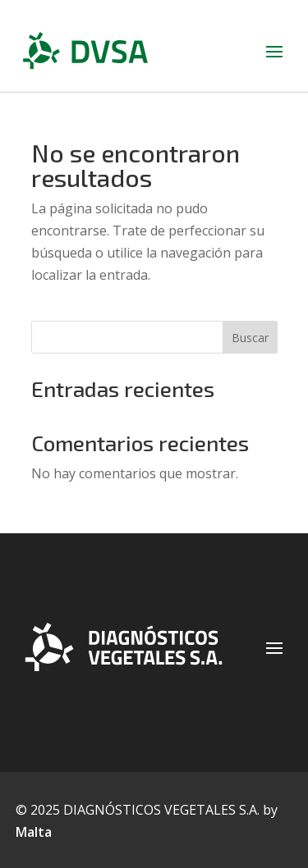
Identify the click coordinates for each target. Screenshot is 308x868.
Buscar (250, 338)
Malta (34, 832)
